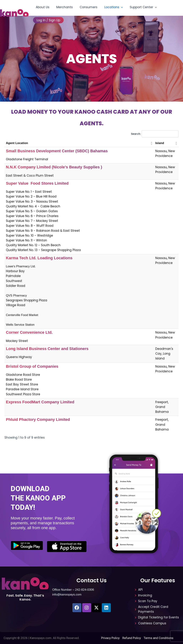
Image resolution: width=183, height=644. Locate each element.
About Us (42, 7)
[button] (118, 7)
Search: (136, 134)
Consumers (86, 7)
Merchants (63, 7)
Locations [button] (110, 7)
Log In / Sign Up (48, 20)
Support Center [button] (139, 7)
